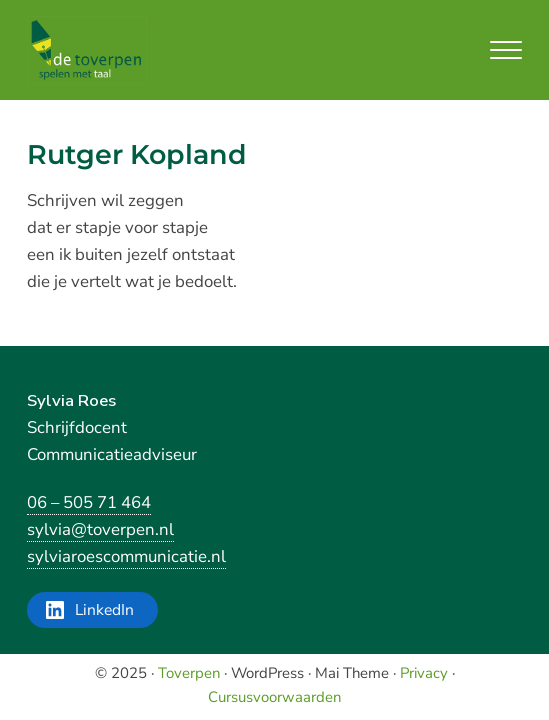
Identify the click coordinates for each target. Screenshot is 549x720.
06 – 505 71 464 (89, 502)
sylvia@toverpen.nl (100, 529)
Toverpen (189, 673)
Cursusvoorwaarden (274, 697)
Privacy (424, 673)
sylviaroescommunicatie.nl (126, 556)
